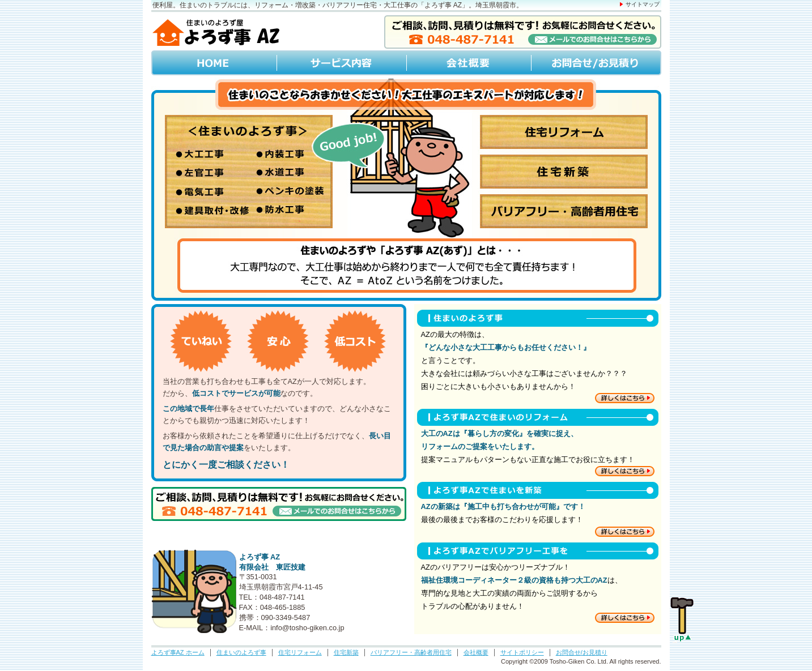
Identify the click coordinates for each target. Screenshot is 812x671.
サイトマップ (643, 4)
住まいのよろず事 (249, 172)
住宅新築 (564, 172)
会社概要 (468, 63)
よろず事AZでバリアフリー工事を (535, 551)
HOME (214, 63)
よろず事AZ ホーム (178, 652)
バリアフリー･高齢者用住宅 (564, 211)
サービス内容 (341, 63)
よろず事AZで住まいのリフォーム (535, 417)
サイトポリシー (522, 652)
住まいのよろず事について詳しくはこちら (625, 398)
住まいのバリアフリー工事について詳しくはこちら (625, 618)
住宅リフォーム (564, 132)
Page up (682, 620)
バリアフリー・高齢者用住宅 (411, 652)
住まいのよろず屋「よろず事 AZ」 (216, 32)
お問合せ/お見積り (596, 63)
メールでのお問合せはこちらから (523, 32)
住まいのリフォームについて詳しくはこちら (625, 471)
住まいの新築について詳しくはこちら (625, 532)
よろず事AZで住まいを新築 (535, 490)
